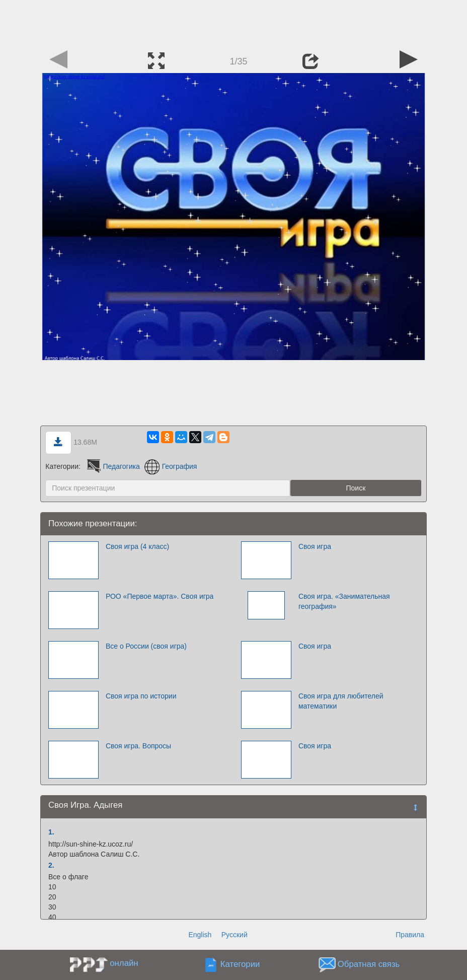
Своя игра (315, 546)
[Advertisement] (233, 23)
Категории (240, 965)
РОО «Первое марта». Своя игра (160, 596)
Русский (235, 935)
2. (51, 865)
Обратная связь (369, 965)
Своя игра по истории (141, 696)
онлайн (124, 963)
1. (51, 832)
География (171, 466)
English (200, 935)
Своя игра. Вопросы (138, 746)
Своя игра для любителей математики (341, 701)
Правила (410, 935)
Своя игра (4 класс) (137, 546)
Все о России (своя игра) (146, 646)
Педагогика (112, 466)
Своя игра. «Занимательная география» (344, 601)
